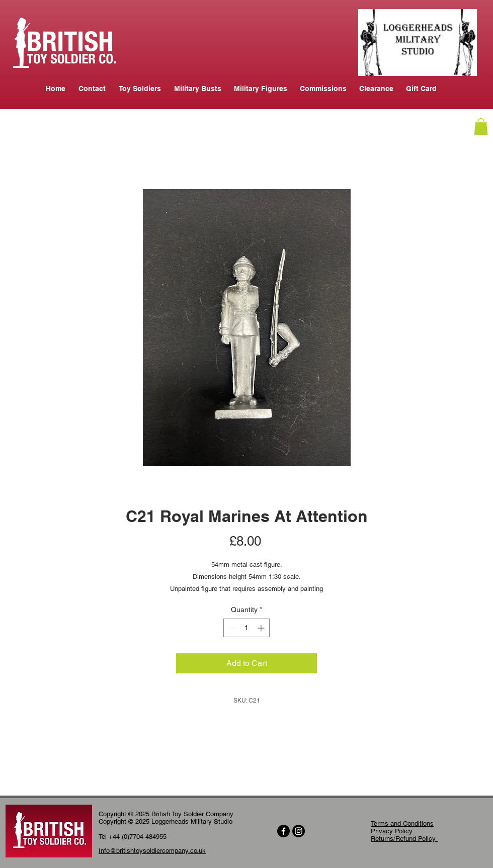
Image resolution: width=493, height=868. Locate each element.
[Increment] (262, 628)
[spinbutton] (247, 628)
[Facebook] (283, 831)
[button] (481, 126)
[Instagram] (299, 831)
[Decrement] (231, 628)
